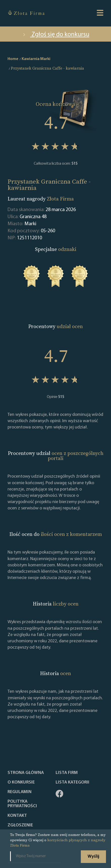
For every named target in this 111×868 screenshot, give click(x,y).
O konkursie (21, 783)
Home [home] (13, 59)
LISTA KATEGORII (72, 783)
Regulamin (20, 792)
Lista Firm (67, 773)
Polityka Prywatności (22, 804)
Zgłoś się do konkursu (56, 35)
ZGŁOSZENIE (20, 825)
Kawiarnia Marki (36, 59)
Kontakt (17, 816)
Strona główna (26, 773)
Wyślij (93, 857)
